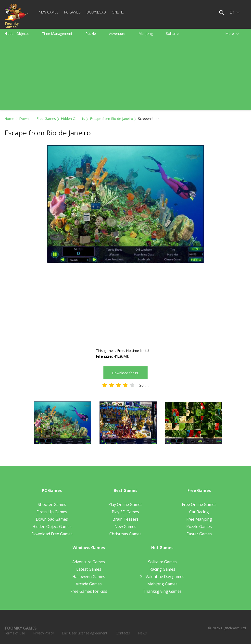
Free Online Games (199, 504)
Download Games (52, 519)
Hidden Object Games (52, 527)
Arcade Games (89, 584)
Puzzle (91, 33)
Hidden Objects (17, 33)
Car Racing (199, 512)
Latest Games (89, 569)
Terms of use (15, 633)
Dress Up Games (52, 512)
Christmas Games (125, 534)
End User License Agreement (85, 633)
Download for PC (125, 373)
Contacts (123, 633)
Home (9, 119)
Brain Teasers (125, 519)
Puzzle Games (199, 527)
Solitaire (172, 33)
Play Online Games (125, 504)
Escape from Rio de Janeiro (112, 119)
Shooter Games (52, 504)
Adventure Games (89, 562)
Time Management (57, 33)
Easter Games (199, 534)
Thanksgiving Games (162, 591)
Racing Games (162, 569)
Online (118, 12)
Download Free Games (38, 119)
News (143, 633)
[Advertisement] (125, 75)
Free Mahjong (199, 519)
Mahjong (146, 33)
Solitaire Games (162, 562)
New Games (49, 12)
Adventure (117, 33)
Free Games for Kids (89, 591)
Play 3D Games (125, 512)
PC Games (72, 12)
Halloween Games (89, 577)
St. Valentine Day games (162, 577)
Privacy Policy (44, 633)
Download (96, 12)
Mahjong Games (162, 584)
